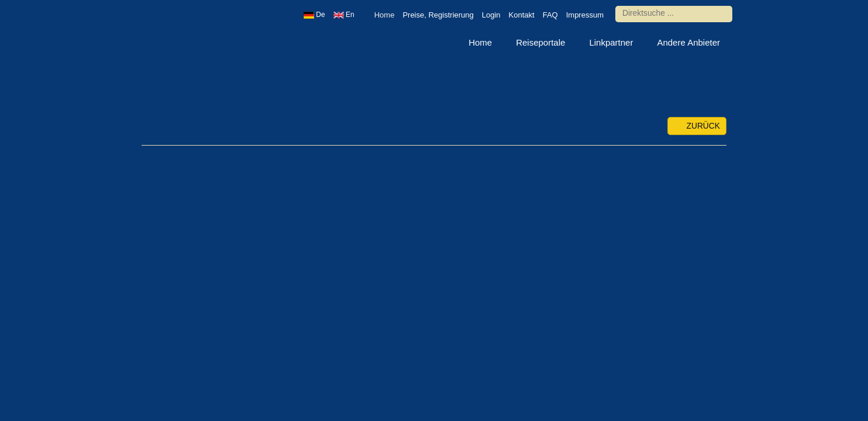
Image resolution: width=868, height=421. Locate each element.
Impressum (585, 15)
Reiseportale (540, 42)
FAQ (550, 15)
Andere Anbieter (688, 42)
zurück (697, 126)
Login (491, 15)
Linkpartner (611, 42)
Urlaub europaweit (185, 44)
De (314, 15)
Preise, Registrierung (438, 15)
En (344, 15)
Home (385, 15)
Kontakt (522, 15)
